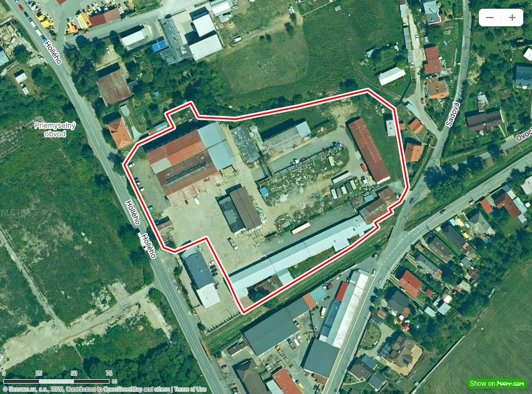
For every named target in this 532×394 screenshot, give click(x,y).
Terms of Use (190, 389)
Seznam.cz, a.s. (28, 389)
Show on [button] (497, 384)
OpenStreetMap (123, 389)
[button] (490, 18)
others (162, 389)
